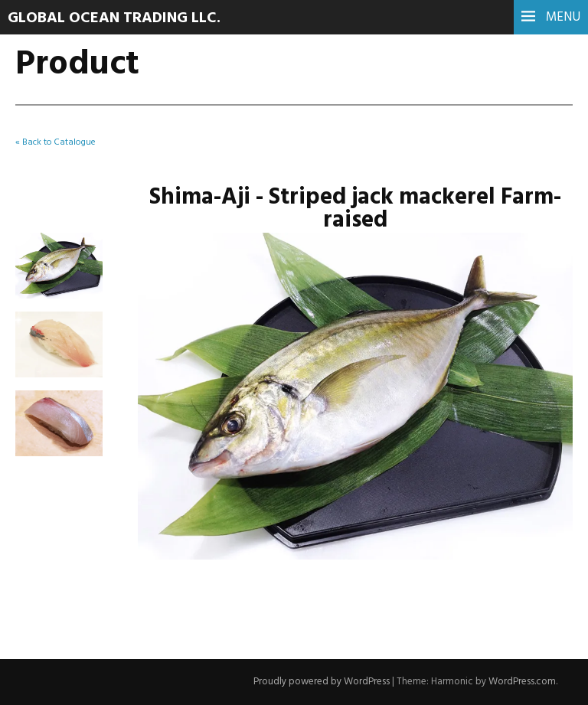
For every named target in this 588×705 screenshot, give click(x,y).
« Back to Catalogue (56, 142)
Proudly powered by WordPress (322, 682)
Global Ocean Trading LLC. (114, 18)
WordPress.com (522, 682)
